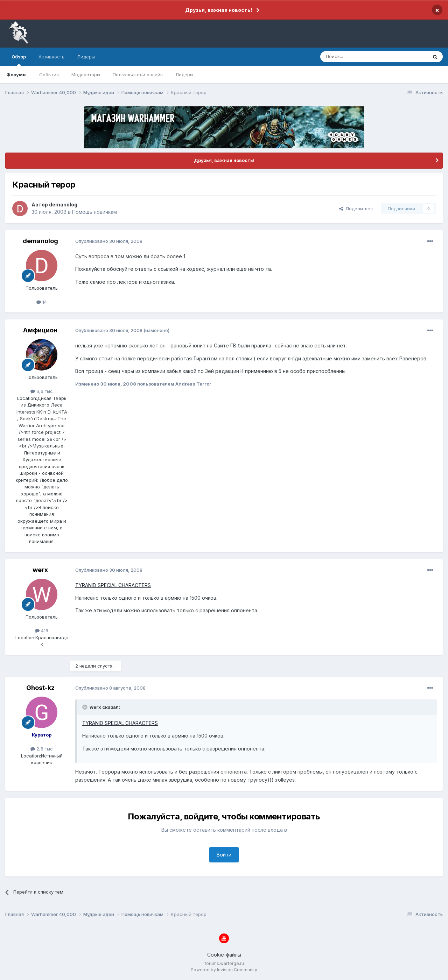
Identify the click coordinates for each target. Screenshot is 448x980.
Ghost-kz (40, 688)
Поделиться (356, 209)
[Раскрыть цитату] (85, 707)
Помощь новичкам (94, 212)
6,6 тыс (42, 391)
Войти (224, 855)
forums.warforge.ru (224, 963)
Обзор (19, 60)
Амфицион (40, 330)
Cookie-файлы (224, 955)
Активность (51, 57)
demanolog (63, 205)
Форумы (16, 75)
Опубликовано (109, 241)
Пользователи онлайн (138, 75)
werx (40, 570)
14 (42, 302)
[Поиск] (358, 57)
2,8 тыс (42, 749)
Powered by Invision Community (224, 970)
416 (42, 630)
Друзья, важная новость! (219, 10)
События (49, 75)
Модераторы (86, 75)
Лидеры (184, 75)
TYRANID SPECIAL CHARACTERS (113, 585)
